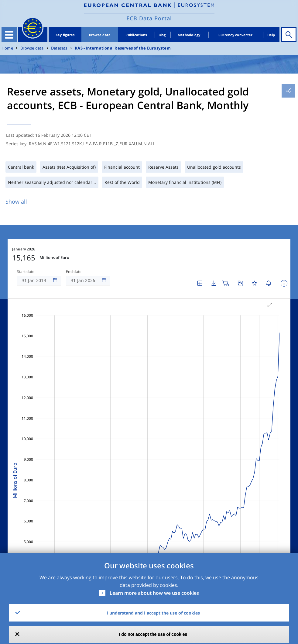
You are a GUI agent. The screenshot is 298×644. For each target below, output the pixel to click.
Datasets (59, 48)
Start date (26, 272)
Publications (136, 35)
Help (271, 35)
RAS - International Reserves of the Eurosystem (123, 48)
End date (74, 272)
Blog (162, 35)
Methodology (189, 35)
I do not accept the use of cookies (153, 634)
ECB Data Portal (149, 18)
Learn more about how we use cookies (154, 593)
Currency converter (236, 35)
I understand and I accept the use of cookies (153, 613)
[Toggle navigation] (9, 35)
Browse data (100, 35)
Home (7, 48)
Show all (16, 201)
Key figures (65, 35)
